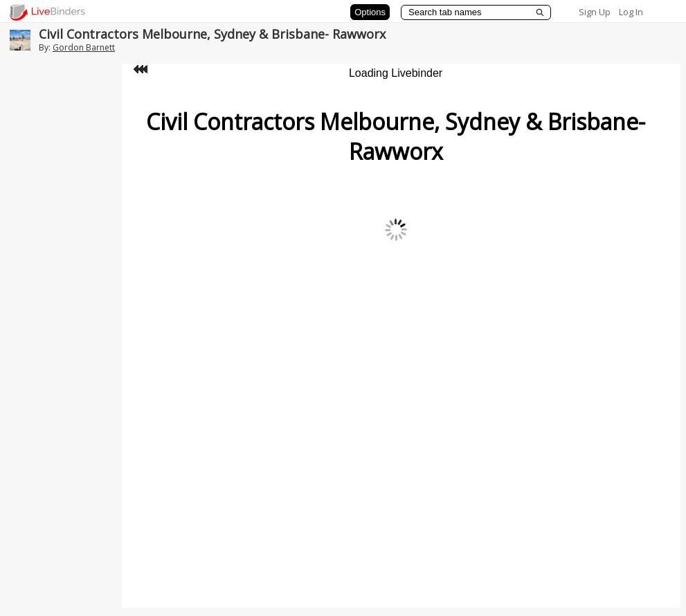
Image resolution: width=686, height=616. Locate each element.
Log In (631, 12)
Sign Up (595, 12)
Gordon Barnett (84, 47)
